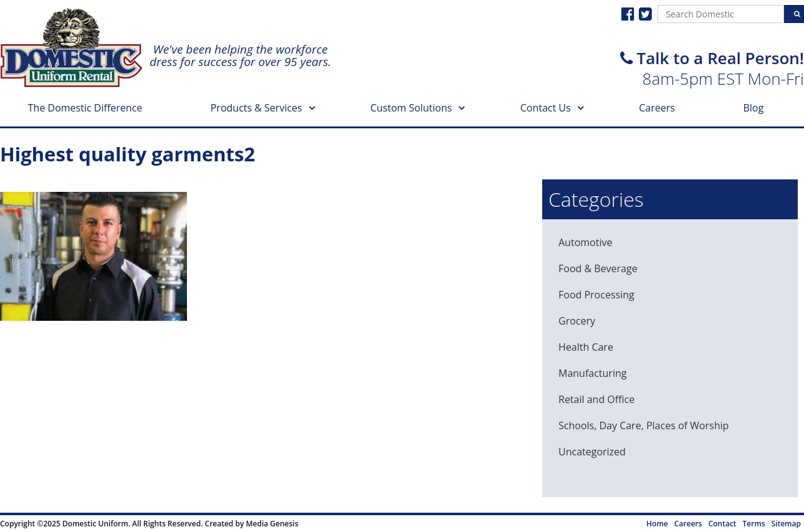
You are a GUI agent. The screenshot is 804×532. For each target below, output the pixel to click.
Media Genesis (272, 524)
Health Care (586, 347)
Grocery (577, 321)
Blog (753, 108)
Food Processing (596, 295)
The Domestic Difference (85, 108)
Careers (657, 108)
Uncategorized (592, 452)
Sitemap (786, 524)
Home (657, 524)
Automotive (585, 242)
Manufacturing (592, 373)
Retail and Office (596, 399)
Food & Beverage (598, 268)
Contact (722, 524)
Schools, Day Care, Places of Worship (644, 425)
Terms (754, 524)
